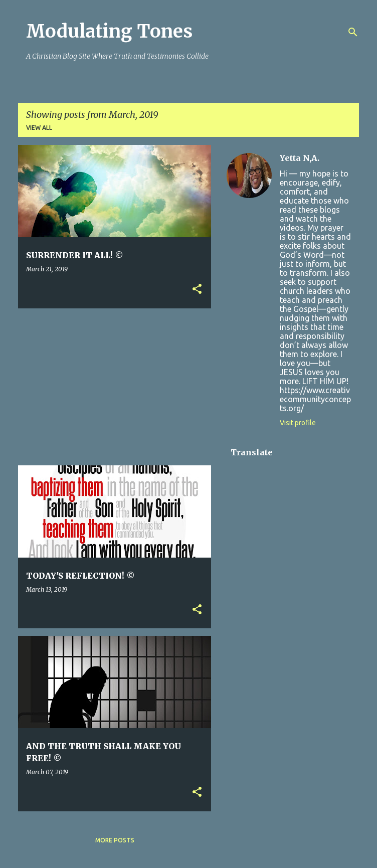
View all (39, 128)
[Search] (353, 32)
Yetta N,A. (300, 158)
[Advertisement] (198, 386)
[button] (197, 290)
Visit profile (298, 423)
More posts (115, 840)
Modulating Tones (109, 31)
